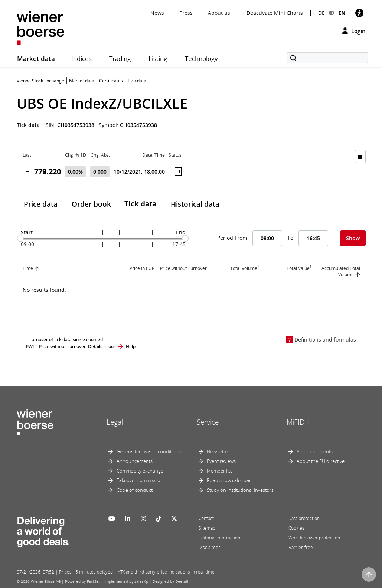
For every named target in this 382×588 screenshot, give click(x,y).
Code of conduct (135, 490)
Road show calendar (229, 480)
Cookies (296, 528)
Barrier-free (301, 547)
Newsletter (218, 451)
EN (342, 13)
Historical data (195, 204)
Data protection (304, 518)
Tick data (140, 204)
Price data (41, 204)
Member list (219, 471)
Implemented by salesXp (126, 581)
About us (219, 13)
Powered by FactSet (82, 581)
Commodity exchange (140, 471)
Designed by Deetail (170, 581)
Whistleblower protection (314, 538)
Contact (206, 518)
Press (186, 13)
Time (28, 268)
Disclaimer (209, 547)
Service (208, 422)
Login (354, 31)
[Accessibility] (359, 13)
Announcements (135, 461)
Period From (232, 238)
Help (131, 347)
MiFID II (298, 422)
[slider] (20, 238)
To (290, 238)
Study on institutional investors (240, 490)
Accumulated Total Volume (341, 271)
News (157, 13)
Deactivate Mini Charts (275, 13)
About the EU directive (321, 461)
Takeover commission (140, 480)
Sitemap (207, 528)
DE (321, 13)
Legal (115, 422)
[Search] (327, 58)
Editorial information (219, 538)
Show (353, 238)
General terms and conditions (149, 451)
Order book (91, 204)
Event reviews (221, 461)
